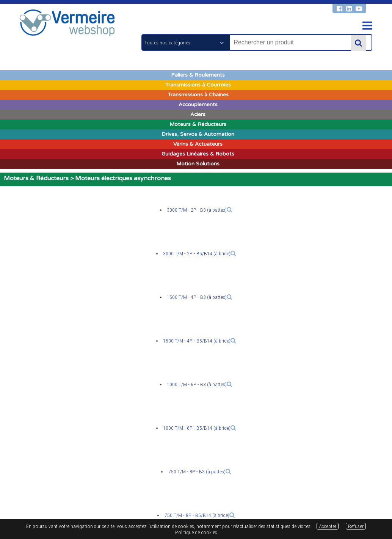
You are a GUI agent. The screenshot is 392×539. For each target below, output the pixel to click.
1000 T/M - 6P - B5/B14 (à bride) (199, 428)
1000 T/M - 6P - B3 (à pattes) (199, 384)
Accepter (328, 526)
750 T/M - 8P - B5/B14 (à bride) (200, 515)
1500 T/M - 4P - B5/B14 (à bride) (199, 341)
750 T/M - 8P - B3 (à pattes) (200, 471)
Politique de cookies (196, 532)
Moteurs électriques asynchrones (123, 178)
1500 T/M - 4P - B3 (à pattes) (199, 297)
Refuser (356, 526)
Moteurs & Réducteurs (36, 178)
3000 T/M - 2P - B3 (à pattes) (199, 210)
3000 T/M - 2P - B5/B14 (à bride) (199, 253)
